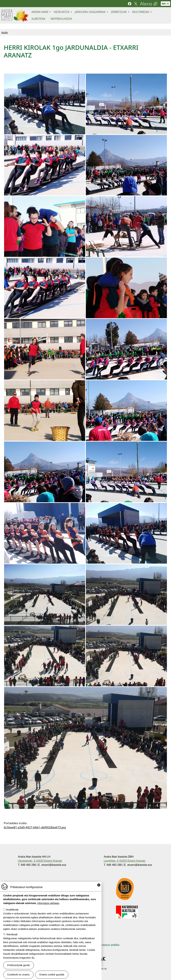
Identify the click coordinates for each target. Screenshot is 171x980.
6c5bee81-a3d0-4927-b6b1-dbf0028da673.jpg (35, 827)
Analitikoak (12, 910)
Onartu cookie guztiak (52, 974)
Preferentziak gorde (19, 965)
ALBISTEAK (38, 19)
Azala (5, 32)
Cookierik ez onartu (18, 974)
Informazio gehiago (48, 903)
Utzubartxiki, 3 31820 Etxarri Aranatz (40, 861)
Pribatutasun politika (107, 945)
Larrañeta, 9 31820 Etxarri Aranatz (125, 861)
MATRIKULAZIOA (61, 19)
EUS (164, 4)
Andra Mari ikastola (15, 11)
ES (168, 4)
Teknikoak (12, 934)
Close (99, 885)
